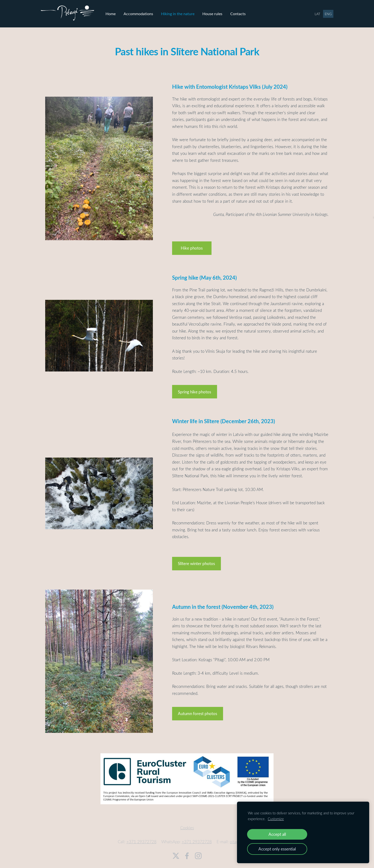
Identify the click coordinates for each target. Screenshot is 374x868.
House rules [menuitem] (217, 12)
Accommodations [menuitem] (143, 12)
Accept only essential (277, 849)
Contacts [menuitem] (243, 12)
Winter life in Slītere (196, 418)
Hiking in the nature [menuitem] (182, 12)
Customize (276, 819)
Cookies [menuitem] (187, 825)
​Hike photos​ (192, 245)
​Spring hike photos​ (194, 389)
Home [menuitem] (115, 12)
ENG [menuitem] (324, 13)
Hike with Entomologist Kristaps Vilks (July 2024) (230, 84)
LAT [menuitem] (313, 13)
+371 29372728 (141, 839)
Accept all (277, 834)
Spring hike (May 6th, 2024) (204, 275)
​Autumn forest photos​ (197, 711)
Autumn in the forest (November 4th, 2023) (223, 604)
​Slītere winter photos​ (196, 561)
